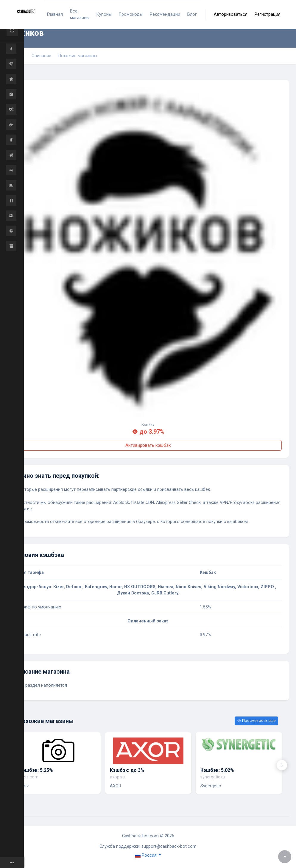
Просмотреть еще (256, 721)
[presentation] (282, 765)
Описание (41, 56)
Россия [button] (146, 855)
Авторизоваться (231, 14)
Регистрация (268, 14)
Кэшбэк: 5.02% (217, 770)
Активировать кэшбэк (148, 445)
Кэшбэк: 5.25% (36, 770)
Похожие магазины (78, 56)
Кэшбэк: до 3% (127, 770)
